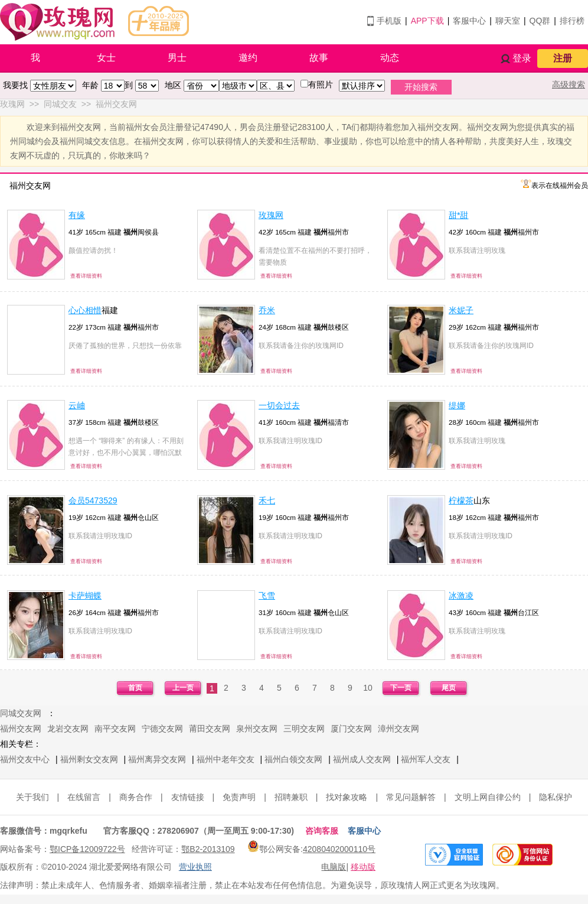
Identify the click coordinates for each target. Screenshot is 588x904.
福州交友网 (116, 104)
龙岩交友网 (68, 729)
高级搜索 (569, 84)
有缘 (77, 215)
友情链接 (188, 797)
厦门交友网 (351, 729)
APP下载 (427, 21)
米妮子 (461, 310)
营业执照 (195, 867)
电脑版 (334, 867)
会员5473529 (93, 500)
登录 (522, 58)
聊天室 (508, 21)
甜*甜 (458, 215)
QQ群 (540, 21)
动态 (390, 58)
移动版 (363, 867)
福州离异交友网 (157, 759)
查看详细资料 (86, 276)
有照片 (321, 84)
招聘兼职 (291, 797)
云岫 (77, 405)
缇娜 (457, 405)
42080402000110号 (339, 849)
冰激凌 (461, 596)
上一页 (183, 688)
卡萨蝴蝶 (85, 596)
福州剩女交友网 (89, 759)
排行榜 (572, 21)
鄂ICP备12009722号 (87, 849)
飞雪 (267, 596)
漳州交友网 (398, 729)
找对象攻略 (347, 797)
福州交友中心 (25, 759)
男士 (177, 58)
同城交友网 (21, 713)
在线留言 (84, 797)
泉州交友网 (257, 729)
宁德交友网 (162, 729)
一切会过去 (279, 405)
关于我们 (32, 797)
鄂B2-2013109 (208, 849)
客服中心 (469, 21)
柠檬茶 (461, 500)
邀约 (248, 58)
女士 (106, 58)
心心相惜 (85, 310)
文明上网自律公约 (488, 797)
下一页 (401, 688)
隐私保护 (556, 797)
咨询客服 (322, 831)
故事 (319, 58)
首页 (135, 688)
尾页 (449, 688)
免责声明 (239, 797)
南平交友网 (115, 729)
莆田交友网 (210, 729)
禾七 (267, 500)
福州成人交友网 (362, 759)
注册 (563, 58)
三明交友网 (304, 729)
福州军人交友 (426, 759)
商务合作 (136, 797)
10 (368, 688)
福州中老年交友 (226, 759)
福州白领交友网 (293, 759)
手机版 (389, 21)
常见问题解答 (411, 797)
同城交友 (60, 104)
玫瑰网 (12, 104)
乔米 (267, 310)
